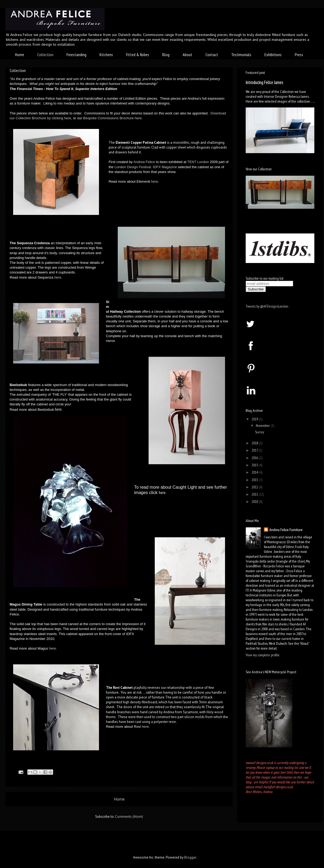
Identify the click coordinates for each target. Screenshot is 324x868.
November (263, 426)
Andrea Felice (144, 162)
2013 (255, 480)
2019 (255, 419)
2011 (255, 494)
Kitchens (106, 55)
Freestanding (76, 55)
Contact (212, 55)
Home (20, 55)
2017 (255, 450)
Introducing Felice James (264, 82)
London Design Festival (133, 167)
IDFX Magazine (165, 167)
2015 (255, 465)
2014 (255, 472)
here (154, 181)
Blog (166, 55)
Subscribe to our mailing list (265, 278)
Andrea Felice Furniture (286, 530)
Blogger (190, 857)
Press (299, 55)
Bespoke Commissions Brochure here (112, 118)
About (187, 55)
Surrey (259, 432)
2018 (255, 443)
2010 (255, 502)
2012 (255, 487)
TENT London (198, 162)
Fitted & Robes (138, 55)
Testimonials (241, 55)
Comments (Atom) (129, 817)
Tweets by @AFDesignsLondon (267, 306)
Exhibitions (273, 55)
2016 (255, 458)
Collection (45, 55)
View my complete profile (263, 655)
